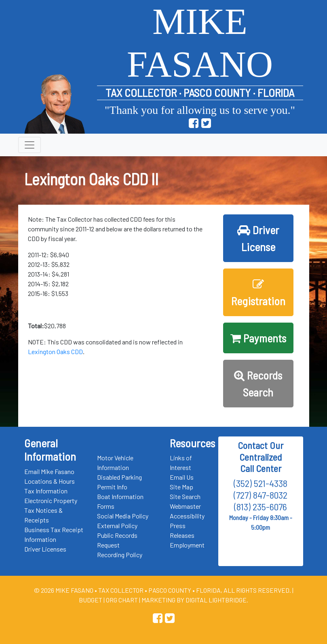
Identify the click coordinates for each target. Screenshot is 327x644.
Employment (187, 545)
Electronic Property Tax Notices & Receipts (51, 510)
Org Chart (122, 600)
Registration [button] (258, 293)
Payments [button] (258, 338)
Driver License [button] (258, 238)
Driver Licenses (45, 549)
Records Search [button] (258, 384)
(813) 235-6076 (261, 507)
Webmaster (185, 506)
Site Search (185, 496)
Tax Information (46, 491)
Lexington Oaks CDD (55, 351)
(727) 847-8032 (261, 495)
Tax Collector (121, 590)
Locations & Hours (50, 481)
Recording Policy (120, 555)
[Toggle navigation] (30, 145)
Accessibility (187, 516)
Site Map (181, 487)
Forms (106, 506)
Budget (91, 600)
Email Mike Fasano (49, 471)
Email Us (182, 477)
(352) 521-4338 (261, 483)
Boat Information (120, 496)
